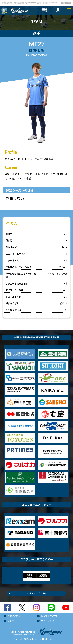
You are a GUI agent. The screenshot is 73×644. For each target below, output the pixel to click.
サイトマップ (47, 621)
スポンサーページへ (36, 593)
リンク (11, 621)
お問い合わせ (14, 616)
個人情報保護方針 (50, 616)
